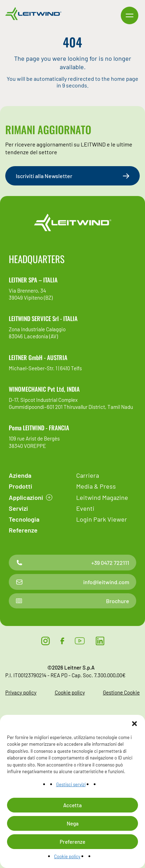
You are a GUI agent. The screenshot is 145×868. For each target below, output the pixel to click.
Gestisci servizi (71, 784)
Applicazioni (26, 497)
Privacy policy (21, 692)
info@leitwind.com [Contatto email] (72, 582)
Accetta (72, 805)
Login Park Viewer (102, 519)
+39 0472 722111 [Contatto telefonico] (72, 563)
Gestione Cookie (121, 692)
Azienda (20, 475)
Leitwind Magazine (102, 497)
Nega (73, 823)
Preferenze (72, 842)
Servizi (18, 508)
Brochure (72, 601)
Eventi (85, 508)
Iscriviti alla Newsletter (72, 176)
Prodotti (21, 486)
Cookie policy (67, 856)
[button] (134, 724)
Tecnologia (24, 519)
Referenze (23, 530)
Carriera (88, 475)
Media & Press (96, 486)
